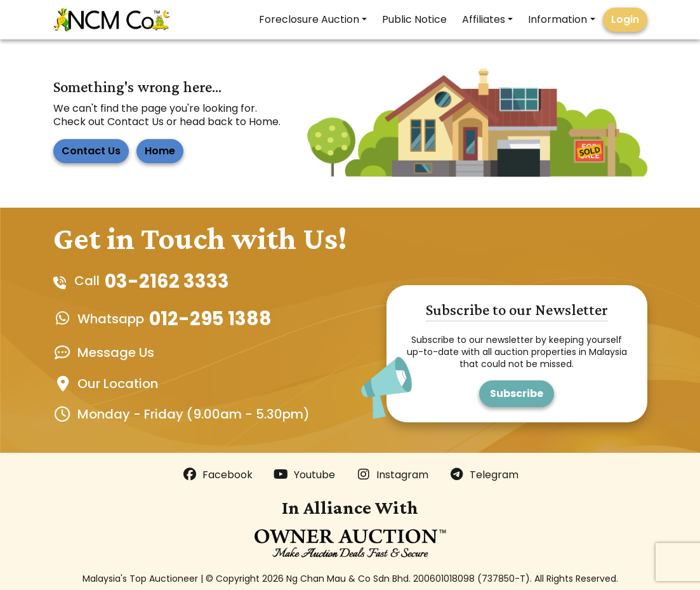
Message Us (116, 352)
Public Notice (414, 19)
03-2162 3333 (167, 281)
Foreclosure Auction (309, 19)
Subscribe (517, 393)
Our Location (118, 384)
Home (160, 151)
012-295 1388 (210, 318)
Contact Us (91, 151)
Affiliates (484, 19)
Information (558, 19)
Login (625, 19)
